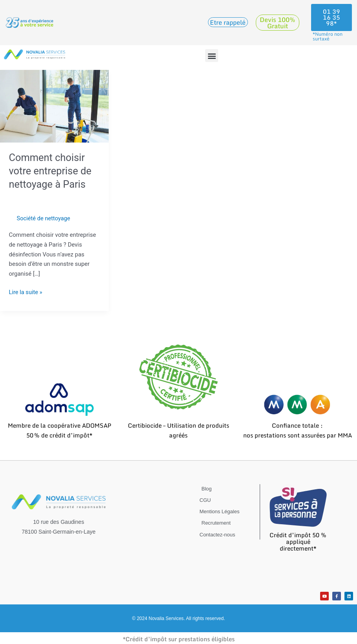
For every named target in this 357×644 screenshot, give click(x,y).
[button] (212, 56)
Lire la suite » (26, 292)
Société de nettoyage (44, 218)
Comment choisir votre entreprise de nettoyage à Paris (51, 171)
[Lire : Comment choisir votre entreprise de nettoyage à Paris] (54, 106)
